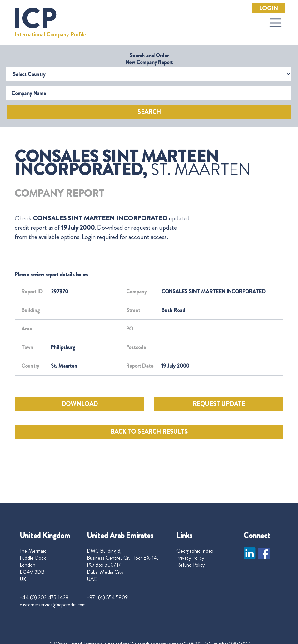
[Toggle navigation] (276, 23)
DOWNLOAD (80, 404)
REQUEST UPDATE (219, 404)
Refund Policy (191, 565)
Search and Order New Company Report (149, 59)
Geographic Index (195, 551)
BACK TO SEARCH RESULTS (149, 432)
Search (149, 112)
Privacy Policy (190, 558)
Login (268, 8)
